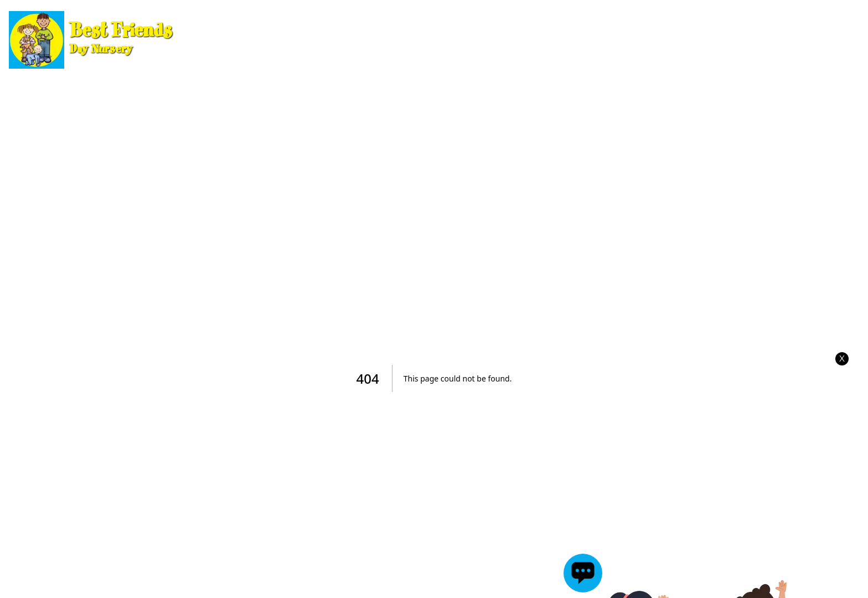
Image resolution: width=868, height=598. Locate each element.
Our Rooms (305, 40)
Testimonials (712, 40)
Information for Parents (425, 40)
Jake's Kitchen (809, 40)
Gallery (638, 40)
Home (238, 40)
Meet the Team (556, 40)
